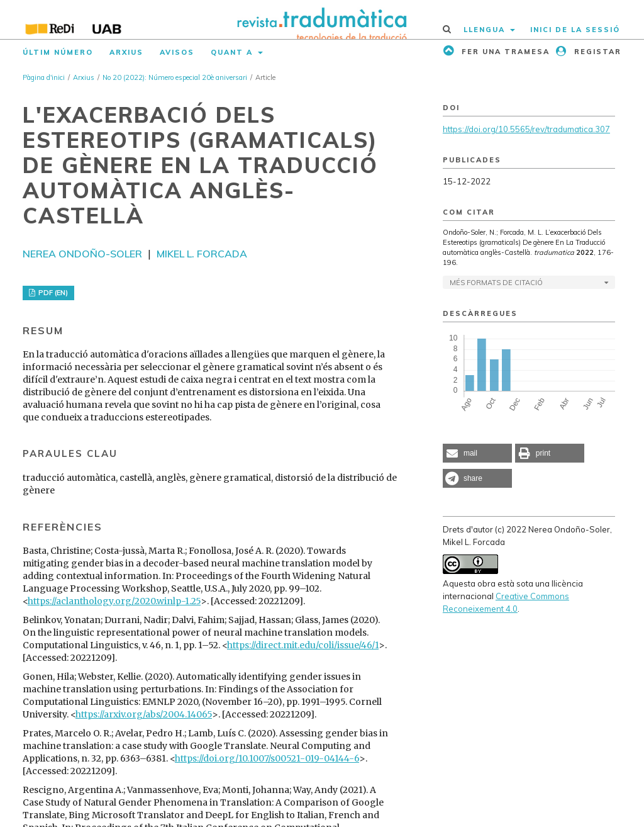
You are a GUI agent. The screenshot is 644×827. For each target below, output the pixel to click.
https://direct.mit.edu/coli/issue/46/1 (303, 645)
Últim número (58, 52)
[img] (322, 20)
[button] (477, 453)
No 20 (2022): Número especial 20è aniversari (175, 77)
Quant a (233, 52)
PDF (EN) (52, 293)
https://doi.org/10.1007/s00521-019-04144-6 (267, 758)
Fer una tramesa (504, 52)
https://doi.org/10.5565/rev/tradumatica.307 (526, 129)
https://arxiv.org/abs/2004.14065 (144, 714)
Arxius (126, 52)
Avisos (177, 52)
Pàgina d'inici (44, 77)
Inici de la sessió (575, 30)
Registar (596, 52)
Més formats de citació (496, 283)
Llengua (486, 30)
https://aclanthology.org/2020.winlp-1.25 (114, 601)
